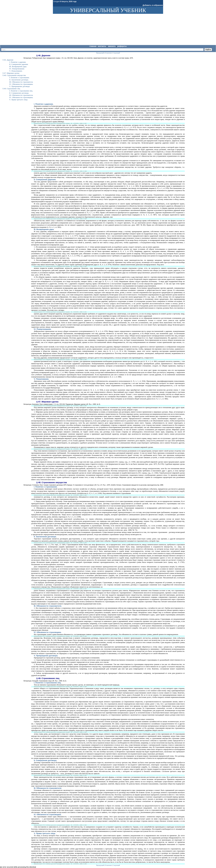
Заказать (112, 46)
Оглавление (108, 865)
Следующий (116, 865)
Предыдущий (100, 865)
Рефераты (122, 46)
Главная (93, 46)
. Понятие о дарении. (44, 104)
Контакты (102, 46)
